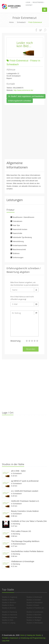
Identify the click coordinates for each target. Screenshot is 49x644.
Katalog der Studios (34, 635)
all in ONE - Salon (18, 471)
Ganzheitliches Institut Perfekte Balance (27, 551)
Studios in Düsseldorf (35, 603)
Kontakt (29, 5)
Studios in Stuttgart (34, 620)
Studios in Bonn (8, 605)
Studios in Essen (33, 605)
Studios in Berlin (8, 600)
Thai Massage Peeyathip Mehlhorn (25, 541)
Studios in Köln (8, 620)
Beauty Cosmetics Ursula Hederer (25, 511)
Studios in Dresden (34, 600)
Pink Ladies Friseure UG (21, 531)
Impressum (14, 638)
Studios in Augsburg (10, 597)
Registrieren (38, 2)
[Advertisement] (24, 132)
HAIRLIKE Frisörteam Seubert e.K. (25, 501)
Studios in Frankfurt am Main (37, 608)
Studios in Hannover (10, 615)
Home (23, 635)
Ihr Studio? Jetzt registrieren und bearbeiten (26, 96)
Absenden (31, 349)
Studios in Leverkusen (35, 612)
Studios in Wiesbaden (35, 623)
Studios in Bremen (9, 608)
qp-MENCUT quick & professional (25, 481)
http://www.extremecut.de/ (23, 90)
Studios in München (34, 615)
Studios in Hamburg (9, 612)
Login (28, 2)
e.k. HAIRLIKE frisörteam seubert (25, 491)
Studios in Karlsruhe (10, 617)
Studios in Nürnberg (34, 617)
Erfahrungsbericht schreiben (20, 101)
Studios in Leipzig (9, 623)
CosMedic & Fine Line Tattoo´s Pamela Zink (29, 521)
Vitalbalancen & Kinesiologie (23, 561)
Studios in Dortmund (34, 597)
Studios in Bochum (9, 603)
